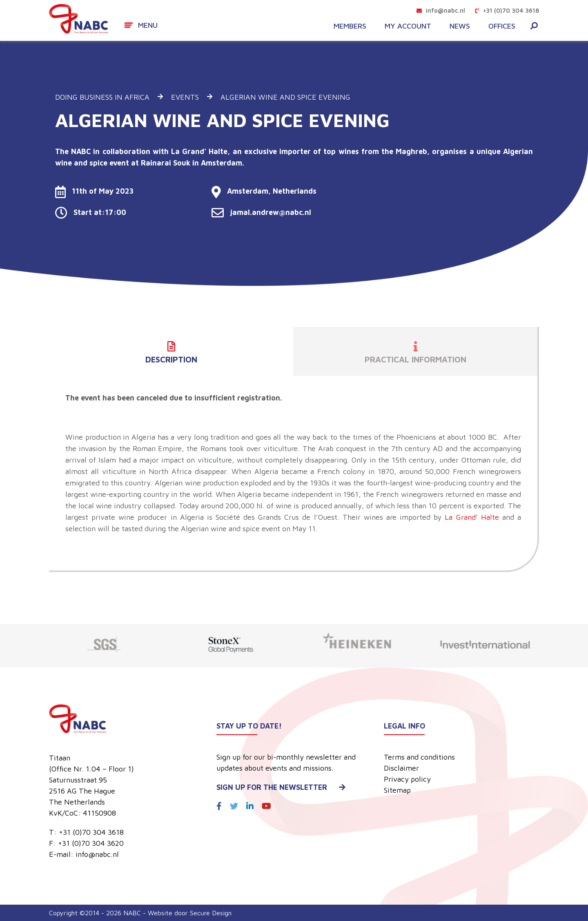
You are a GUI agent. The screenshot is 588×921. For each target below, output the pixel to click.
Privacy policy (407, 779)
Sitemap (397, 790)
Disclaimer (401, 768)
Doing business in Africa (102, 97)
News (460, 26)
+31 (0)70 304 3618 (507, 10)
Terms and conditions (419, 757)
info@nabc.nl (441, 10)
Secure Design (211, 913)
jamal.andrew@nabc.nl (261, 212)
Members (350, 26)
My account (408, 26)
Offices (502, 26)
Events (185, 97)
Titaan (60, 758)
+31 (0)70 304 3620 (91, 843)
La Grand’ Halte (472, 517)
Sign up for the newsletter (281, 787)
